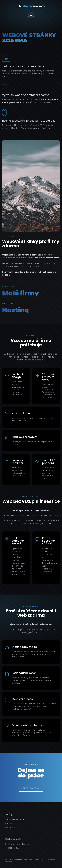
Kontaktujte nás (31, 788)
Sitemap (9, 862)
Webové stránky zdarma (46, 860)
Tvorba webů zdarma (15, 819)
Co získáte (31, 336)
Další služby (10, 827)
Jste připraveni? (31, 765)
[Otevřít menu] (31, 15)
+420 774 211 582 (12, 848)
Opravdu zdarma (31, 497)
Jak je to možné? (31, 606)
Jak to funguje (10, 237)
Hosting (9, 823)
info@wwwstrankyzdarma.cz (17, 844)
